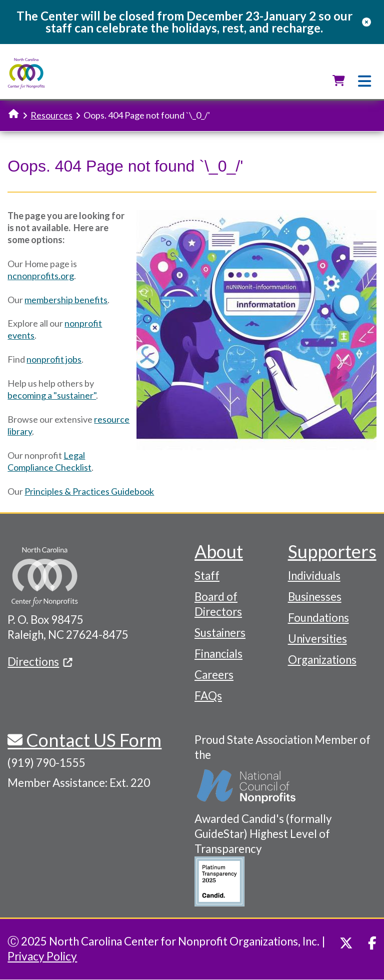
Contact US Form (92, 740)
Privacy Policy (42, 956)
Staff (207, 576)
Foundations (318, 618)
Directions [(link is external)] (40, 662)
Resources (51, 115)
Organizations (322, 660)
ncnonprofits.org (41, 276)
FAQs (208, 696)
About (219, 551)
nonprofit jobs (54, 359)
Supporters (332, 551)
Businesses (315, 597)
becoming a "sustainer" (52, 395)
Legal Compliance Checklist (49, 461)
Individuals (314, 576)
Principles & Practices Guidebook (89, 491)
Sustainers (220, 633)
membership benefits (66, 300)
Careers (214, 675)
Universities (317, 639)
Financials (218, 654)
